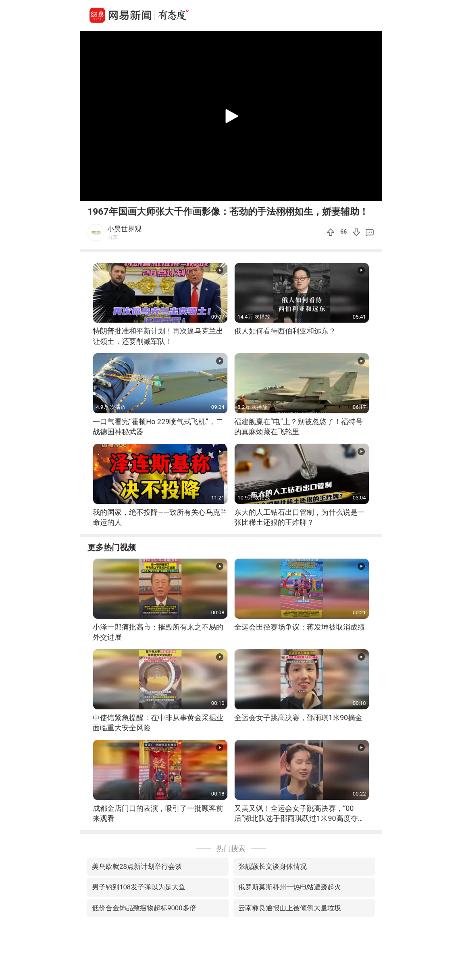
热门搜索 (231, 848)
